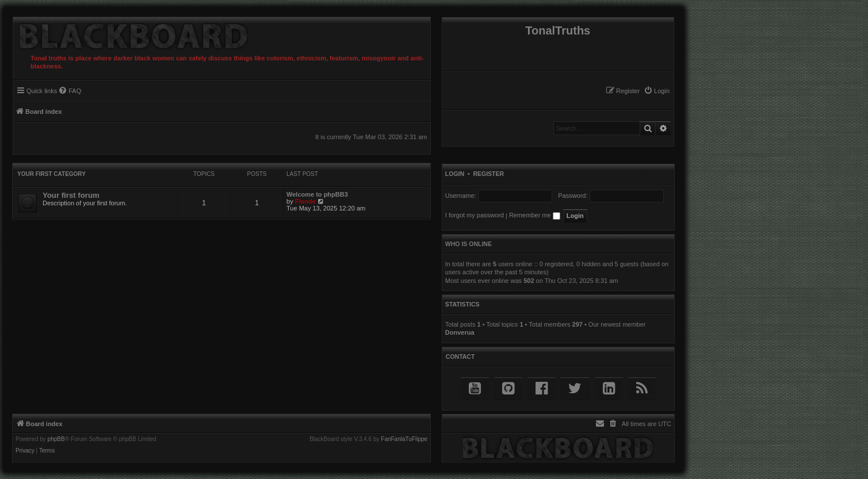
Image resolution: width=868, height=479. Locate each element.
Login (455, 174)
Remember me (535, 215)
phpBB (56, 439)
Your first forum (71, 195)
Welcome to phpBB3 (317, 194)
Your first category (51, 174)
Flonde (305, 201)
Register (488, 174)
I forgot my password (475, 215)
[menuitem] (657, 91)
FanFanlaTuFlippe (404, 439)
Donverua (460, 332)
